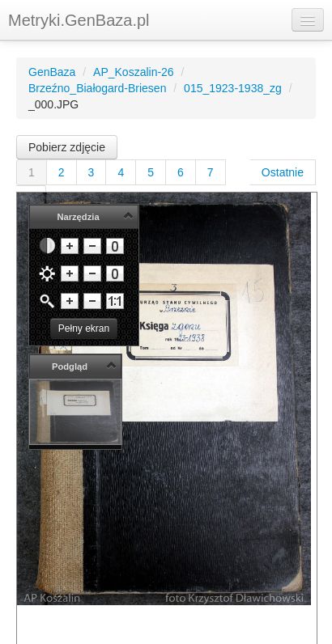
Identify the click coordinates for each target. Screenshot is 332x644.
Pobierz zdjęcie (67, 147)
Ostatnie (283, 172)
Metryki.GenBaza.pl (79, 20)
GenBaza (52, 72)
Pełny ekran (84, 328)
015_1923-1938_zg (233, 88)
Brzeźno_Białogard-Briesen (97, 88)
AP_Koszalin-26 (134, 72)
